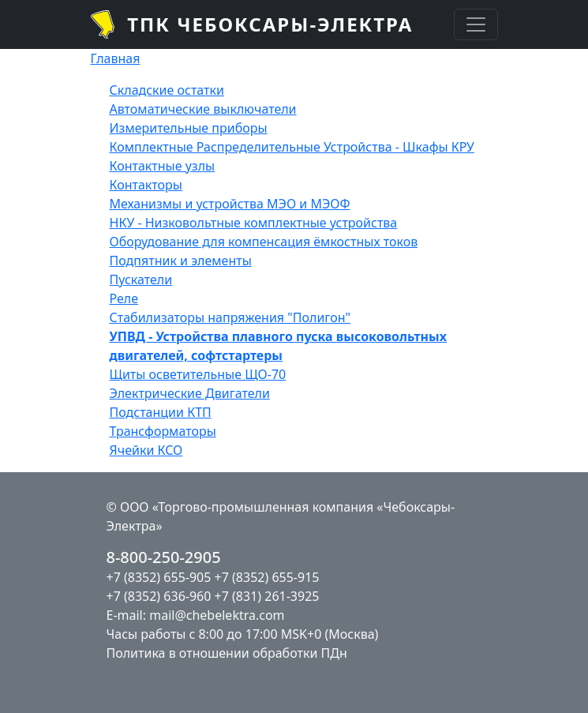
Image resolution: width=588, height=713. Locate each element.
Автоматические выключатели (203, 109)
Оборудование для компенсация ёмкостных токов (264, 242)
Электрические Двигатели (190, 393)
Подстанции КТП (161, 412)
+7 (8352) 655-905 (159, 577)
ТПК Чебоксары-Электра (270, 24)
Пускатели (141, 280)
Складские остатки (167, 90)
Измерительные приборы (189, 128)
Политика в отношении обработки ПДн (227, 653)
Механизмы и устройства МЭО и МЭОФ (230, 204)
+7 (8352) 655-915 (267, 577)
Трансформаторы (163, 431)
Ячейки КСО (146, 450)
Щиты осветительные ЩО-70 (198, 374)
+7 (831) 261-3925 (267, 596)
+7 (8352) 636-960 (159, 596)
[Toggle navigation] (476, 24)
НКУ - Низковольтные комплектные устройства (254, 223)
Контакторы (146, 185)
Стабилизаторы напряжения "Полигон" (230, 317)
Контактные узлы (163, 166)
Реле (124, 298)
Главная (116, 58)
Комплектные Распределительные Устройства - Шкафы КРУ (292, 147)
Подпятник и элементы (181, 261)
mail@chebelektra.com (217, 615)
